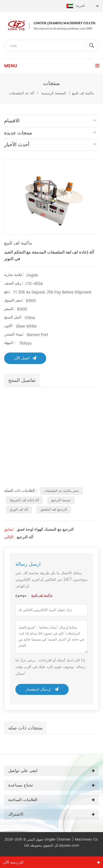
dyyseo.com (69, 846)
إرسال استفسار (42, 689)
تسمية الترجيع (61, 500)
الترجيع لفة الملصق (54, 510)
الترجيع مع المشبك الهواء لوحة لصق (45, 529)
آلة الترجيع (25, 537)
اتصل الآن (25, 358)
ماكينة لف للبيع (42, 595)
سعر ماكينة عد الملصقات (61, 491)
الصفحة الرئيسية (54, 93)
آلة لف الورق (19, 510)
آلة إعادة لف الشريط (24, 500)
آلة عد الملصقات (22, 93)
